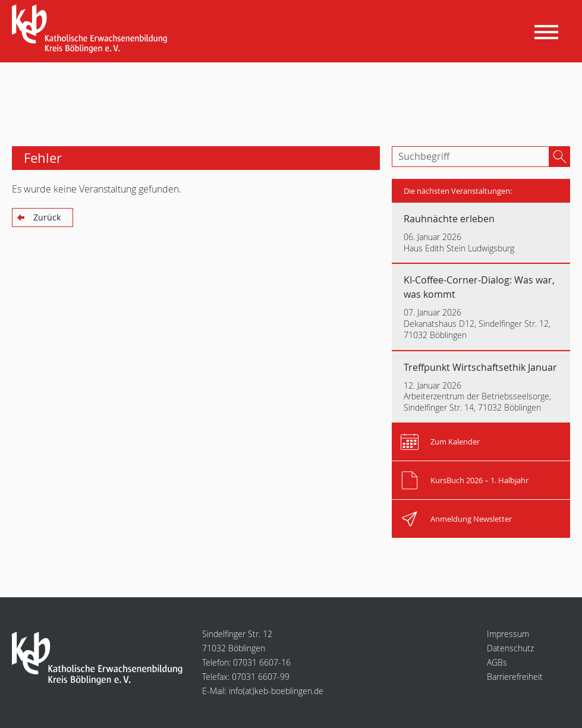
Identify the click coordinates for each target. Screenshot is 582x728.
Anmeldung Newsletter (471, 519)
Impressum (508, 634)
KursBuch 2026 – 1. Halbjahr (479, 480)
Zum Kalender (455, 442)
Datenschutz (510, 648)
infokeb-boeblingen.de (276, 691)
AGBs (497, 662)
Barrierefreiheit (515, 677)
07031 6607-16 (262, 662)
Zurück (47, 217)
